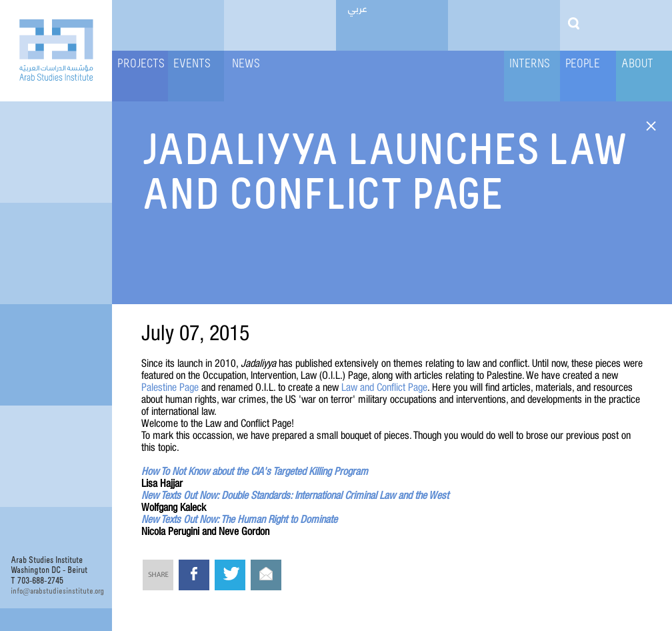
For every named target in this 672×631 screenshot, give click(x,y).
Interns (530, 64)
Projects (141, 64)
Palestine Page (170, 387)
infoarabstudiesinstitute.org (56, 591)
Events (192, 64)
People (583, 64)
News (246, 64)
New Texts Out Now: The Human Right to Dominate (239, 519)
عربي (358, 7)
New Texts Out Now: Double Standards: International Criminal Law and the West (295, 495)
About (637, 64)
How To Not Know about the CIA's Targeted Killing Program (255, 471)
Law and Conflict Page (384, 387)
